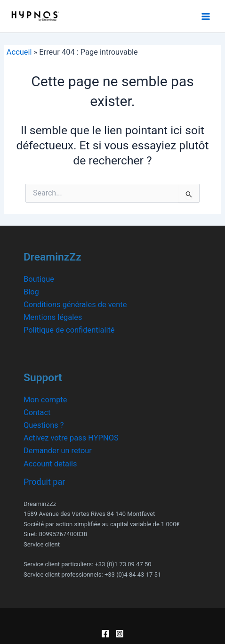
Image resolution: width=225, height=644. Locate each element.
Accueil (19, 52)
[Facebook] (105, 634)
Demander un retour (58, 451)
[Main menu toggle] (205, 16)
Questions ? (44, 425)
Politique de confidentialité (69, 330)
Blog (31, 292)
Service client (42, 544)
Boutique (39, 279)
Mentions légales (53, 317)
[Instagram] (120, 634)
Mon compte (45, 400)
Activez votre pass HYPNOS (71, 438)
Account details (50, 464)
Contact (37, 412)
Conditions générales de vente (75, 305)
